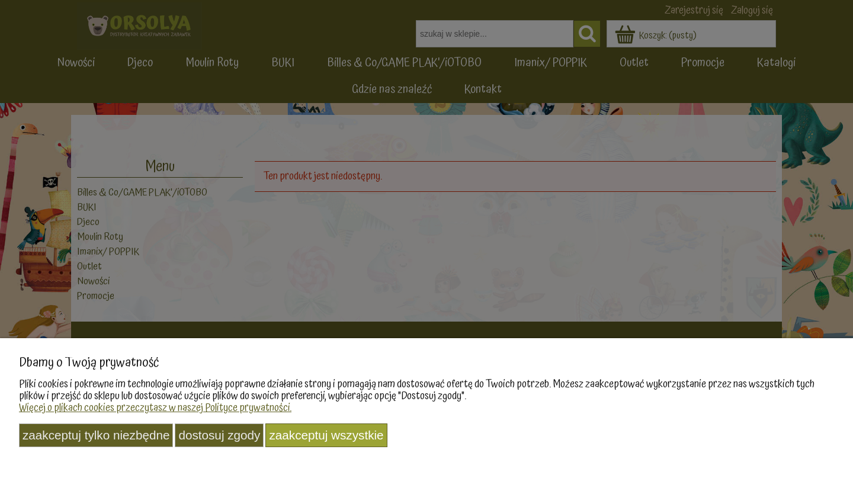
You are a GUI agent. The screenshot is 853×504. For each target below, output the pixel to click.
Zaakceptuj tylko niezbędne (96, 435)
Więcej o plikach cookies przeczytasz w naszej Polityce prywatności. (155, 408)
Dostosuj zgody (219, 435)
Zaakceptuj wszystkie (326, 435)
